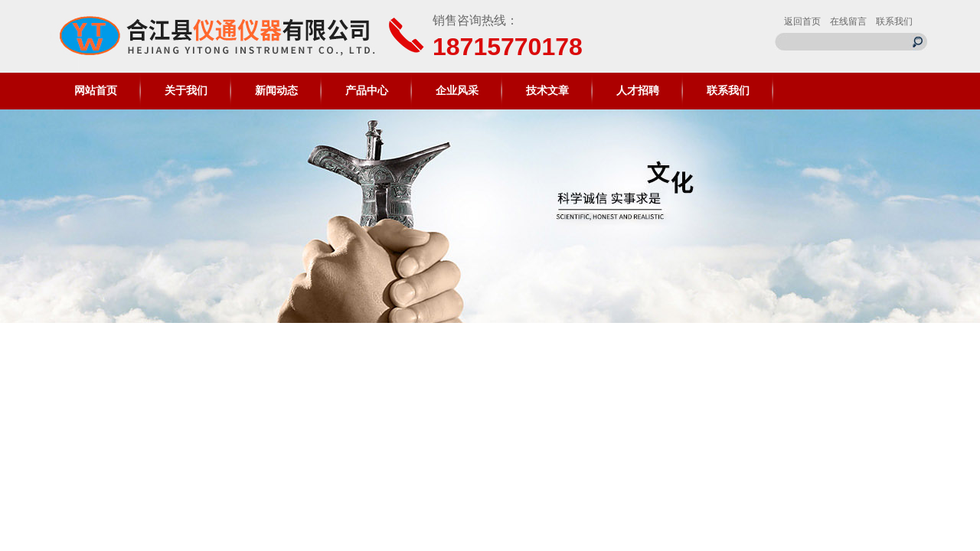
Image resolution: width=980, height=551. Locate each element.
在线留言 (848, 21)
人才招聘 (638, 91)
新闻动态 (276, 91)
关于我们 (186, 91)
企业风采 (457, 91)
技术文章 (547, 91)
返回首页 (802, 21)
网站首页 (96, 91)
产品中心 (367, 91)
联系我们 (894, 21)
